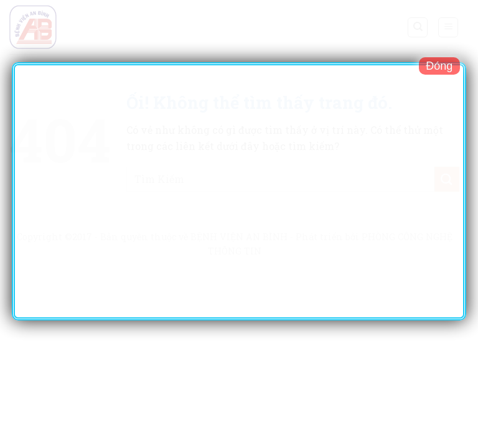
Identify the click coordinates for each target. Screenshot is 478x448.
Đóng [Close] (439, 66)
